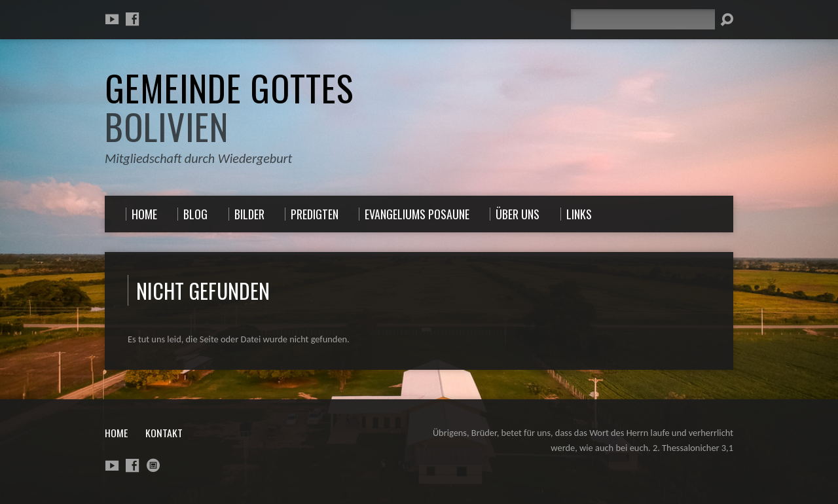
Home (116, 433)
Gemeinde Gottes (229, 107)
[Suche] (643, 19)
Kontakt (164, 433)
